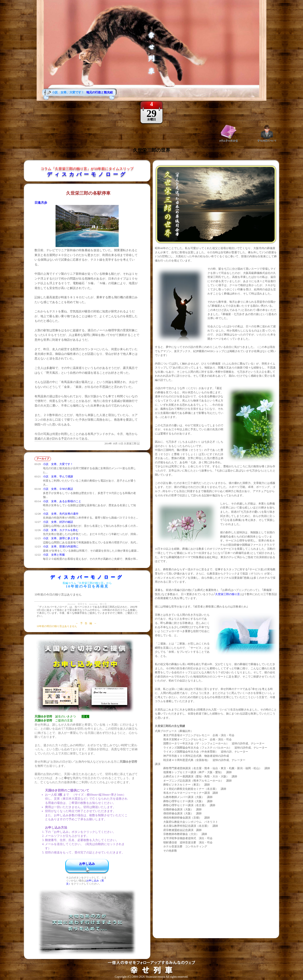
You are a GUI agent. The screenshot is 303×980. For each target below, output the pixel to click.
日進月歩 (41, 203)
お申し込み (87, 864)
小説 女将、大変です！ (58, 464)
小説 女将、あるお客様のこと (62, 501)
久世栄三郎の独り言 (228, 594)
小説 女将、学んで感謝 (58, 476)
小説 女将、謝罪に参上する (61, 538)
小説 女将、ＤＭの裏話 (58, 489)
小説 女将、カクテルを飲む (61, 530)
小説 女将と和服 (54, 555)
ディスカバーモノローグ (87, 174)
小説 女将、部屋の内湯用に (61, 546)
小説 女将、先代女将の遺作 (61, 514)
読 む (85, 717)
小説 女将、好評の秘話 (58, 522)
